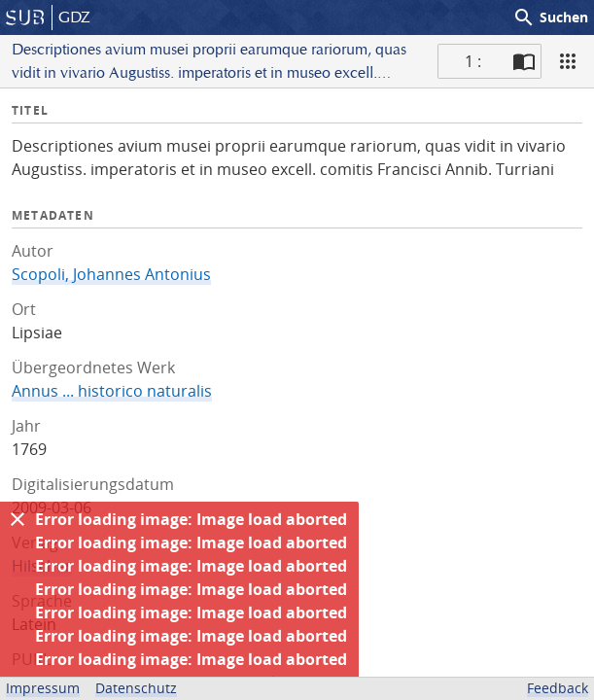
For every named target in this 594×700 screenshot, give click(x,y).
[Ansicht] (568, 61)
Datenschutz (136, 688)
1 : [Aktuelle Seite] (473, 61)
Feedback (558, 688)
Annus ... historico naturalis (112, 391)
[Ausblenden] (17, 519)
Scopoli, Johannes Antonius (111, 274)
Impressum (43, 688)
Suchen (550, 17)
